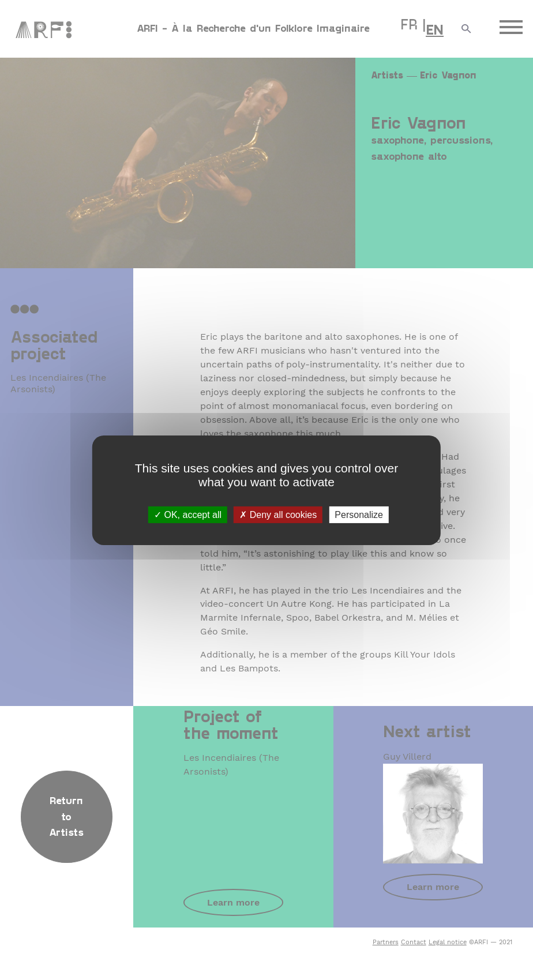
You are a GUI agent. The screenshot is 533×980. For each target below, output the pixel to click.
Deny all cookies (278, 514)
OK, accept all (188, 514)
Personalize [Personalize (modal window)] (359, 514)
